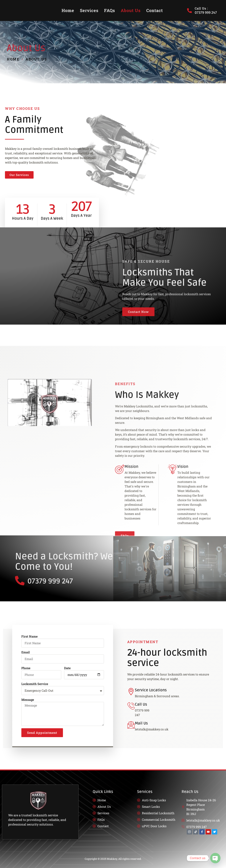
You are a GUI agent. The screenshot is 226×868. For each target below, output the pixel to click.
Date (67, 758)
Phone (26, 758)
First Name (29, 726)
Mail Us (141, 723)
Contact (155, 10)
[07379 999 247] (117, 581)
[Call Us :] (189, 11)
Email (26, 742)
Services (89, 10)
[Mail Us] (131, 725)
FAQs (110, 10)
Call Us (141, 704)
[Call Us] (131, 706)
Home (68, 10)
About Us (131, 10)
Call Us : (201, 8)
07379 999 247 (147, 581)
